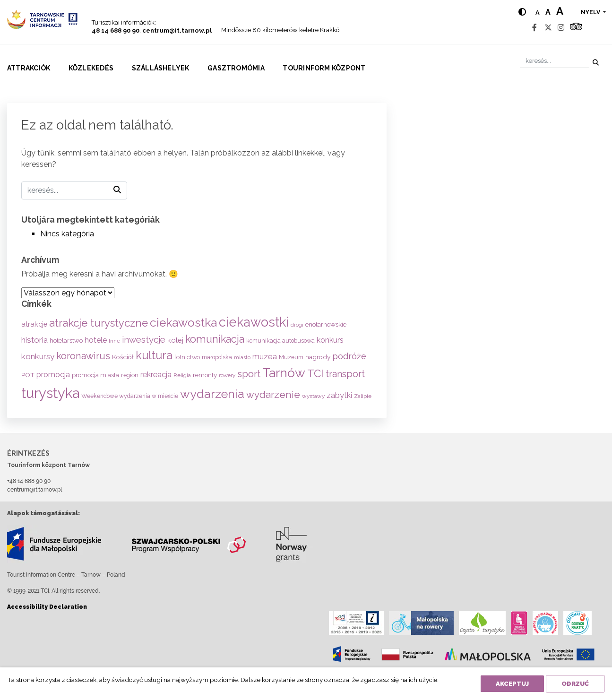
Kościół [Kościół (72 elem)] (123, 357)
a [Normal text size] (538, 13)
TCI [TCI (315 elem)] (315, 373)
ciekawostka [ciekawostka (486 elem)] (183, 323)
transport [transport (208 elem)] (345, 374)
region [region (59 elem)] (130, 375)
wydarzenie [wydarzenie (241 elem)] (273, 395)
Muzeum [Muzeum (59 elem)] (291, 357)
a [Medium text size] (548, 12)
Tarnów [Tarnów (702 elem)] (284, 373)
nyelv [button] (591, 12)
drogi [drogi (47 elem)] (297, 325)
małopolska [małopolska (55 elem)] (217, 357)
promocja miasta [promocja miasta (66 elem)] (95, 375)
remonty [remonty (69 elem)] (205, 375)
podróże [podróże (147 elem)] (349, 356)
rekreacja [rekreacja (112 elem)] (156, 375)
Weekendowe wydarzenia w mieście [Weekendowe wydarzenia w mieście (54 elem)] (130, 396)
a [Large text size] (560, 11)
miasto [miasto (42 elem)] (242, 357)
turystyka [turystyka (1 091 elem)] (50, 393)
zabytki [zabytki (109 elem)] (339, 395)
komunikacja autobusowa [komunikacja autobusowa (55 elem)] (280, 341)
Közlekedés (91, 68)
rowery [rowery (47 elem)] (227, 375)
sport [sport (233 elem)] (249, 374)
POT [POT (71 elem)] (28, 375)
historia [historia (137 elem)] (34, 340)
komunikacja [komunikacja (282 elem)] (215, 339)
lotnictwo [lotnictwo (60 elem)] (187, 357)
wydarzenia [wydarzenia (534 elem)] (212, 394)
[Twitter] (548, 28)
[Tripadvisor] (576, 28)
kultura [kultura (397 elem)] (154, 355)
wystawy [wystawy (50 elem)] (313, 396)
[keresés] (555, 61)
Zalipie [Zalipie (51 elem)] (363, 396)
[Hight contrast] (522, 12)
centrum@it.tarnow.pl (177, 30)
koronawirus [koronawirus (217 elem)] (83, 356)
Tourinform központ (324, 68)
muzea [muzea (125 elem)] (265, 356)
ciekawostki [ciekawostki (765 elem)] (254, 322)
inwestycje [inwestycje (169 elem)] (144, 340)
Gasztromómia (236, 68)
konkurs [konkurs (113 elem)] (330, 340)
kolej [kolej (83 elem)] (175, 340)
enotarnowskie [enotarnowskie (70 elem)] (326, 324)
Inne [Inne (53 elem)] (114, 341)
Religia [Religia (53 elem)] (182, 375)
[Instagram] (561, 28)
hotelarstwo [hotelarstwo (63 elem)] (66, 341)
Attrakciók (29, 68)
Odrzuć (575, 684)
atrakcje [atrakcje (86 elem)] (34, 324)
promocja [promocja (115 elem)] (53, 375)
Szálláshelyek (161, 68)
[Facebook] (534, 28)
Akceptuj (512, 684)
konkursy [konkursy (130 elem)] (38, 356)
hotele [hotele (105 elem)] (96, 340)
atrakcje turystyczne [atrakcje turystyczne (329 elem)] (99, 323)
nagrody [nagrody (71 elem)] (318, 357)
